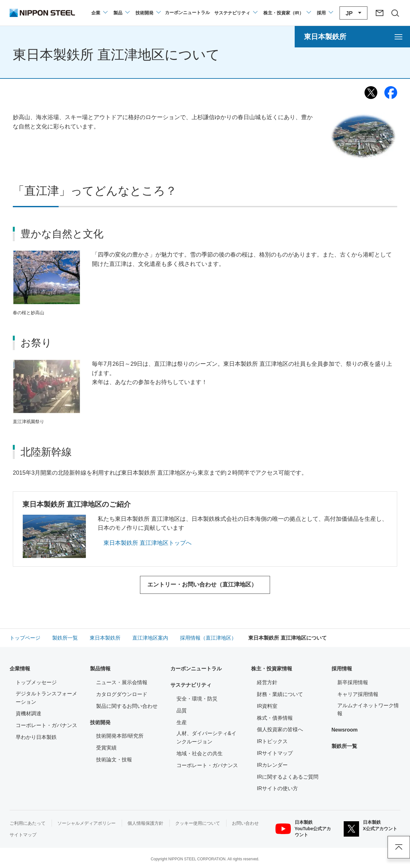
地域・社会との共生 (200, 753)
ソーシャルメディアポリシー (86, 823)
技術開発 (100, 722)
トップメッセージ (36, 682)
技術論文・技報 (114, 760)
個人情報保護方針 (145, 823)
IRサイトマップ (275, 753)
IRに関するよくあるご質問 (288, 777)
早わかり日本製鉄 (36, 737)
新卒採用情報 (353, 682)
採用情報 (342, 669)
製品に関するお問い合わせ (127, 706)
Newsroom (345, 730)
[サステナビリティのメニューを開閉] (236, 13)
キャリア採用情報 (358, 694)
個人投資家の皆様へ (280, 729)
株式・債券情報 (275, 718)
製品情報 (100, 669)
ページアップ (399, 847)
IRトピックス (272, 741)
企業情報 (20, 669)
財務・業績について (280, 694)
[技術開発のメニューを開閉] (148, 13)
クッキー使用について (198, 823)
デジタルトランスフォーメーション (46, 698)
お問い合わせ (245, 823)
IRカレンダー (272, 765)
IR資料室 (267, 706)
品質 (182, 711)
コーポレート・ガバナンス (46, 725)
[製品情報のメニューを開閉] (121, 13)
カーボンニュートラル (196, 669)
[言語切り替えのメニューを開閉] (353, 13)
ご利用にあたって (28, 823)
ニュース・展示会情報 (122, 682)
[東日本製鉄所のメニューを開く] (352, 37)
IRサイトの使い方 (277, 788)
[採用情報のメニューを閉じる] (325, 13)
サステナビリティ (191, 685)
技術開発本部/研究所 (120, 736)
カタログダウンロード (122, 694)
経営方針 (267, 682)
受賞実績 (106, 748)
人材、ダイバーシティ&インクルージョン (206, 737)
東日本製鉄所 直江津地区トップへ (148, 543)
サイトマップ (23, 835)
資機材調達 (29, 713)
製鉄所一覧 (344, 746)
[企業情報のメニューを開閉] (99, 13)
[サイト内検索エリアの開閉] (395, 13)
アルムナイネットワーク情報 (369, 710)
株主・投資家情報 (272, 669)
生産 (182, 722)
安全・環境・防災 (197, 699)
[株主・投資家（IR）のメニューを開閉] (287, 13)
